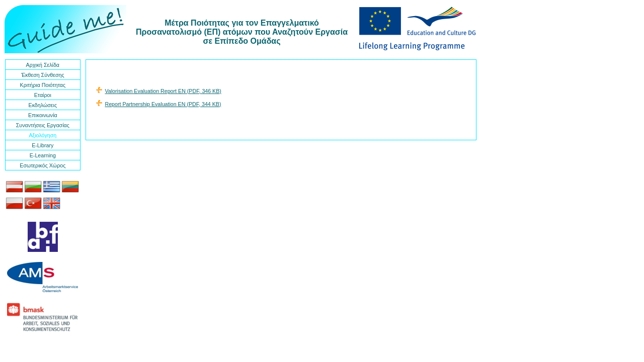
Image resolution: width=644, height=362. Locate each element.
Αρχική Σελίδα (43, 65)
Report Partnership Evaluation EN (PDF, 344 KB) (163, 104)
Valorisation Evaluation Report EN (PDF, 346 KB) (163, 91)
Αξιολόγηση (43, 135)
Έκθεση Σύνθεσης (43, 75)
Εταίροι (43, 95)
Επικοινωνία (43, 115)
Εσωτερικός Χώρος (43, 165)
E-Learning (43, 155)
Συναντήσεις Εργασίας (43, 125)
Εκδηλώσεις (43, 105)
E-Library (43, 145)
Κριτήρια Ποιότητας (43, 85)
